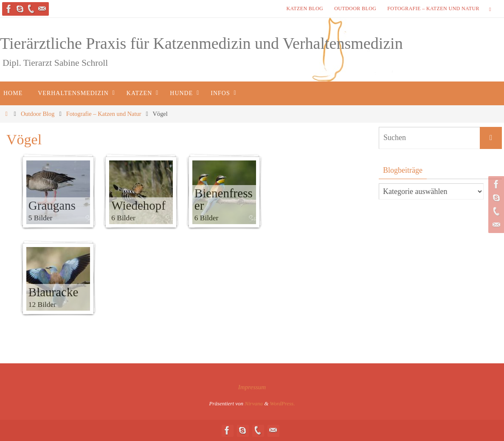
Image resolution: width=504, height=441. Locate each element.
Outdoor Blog (355, 8)
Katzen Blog (305, 8)
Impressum (252, 387)
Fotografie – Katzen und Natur (433, 8)
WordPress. (283, 403)
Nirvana (254, 403)
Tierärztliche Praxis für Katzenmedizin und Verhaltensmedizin (201, 43)
